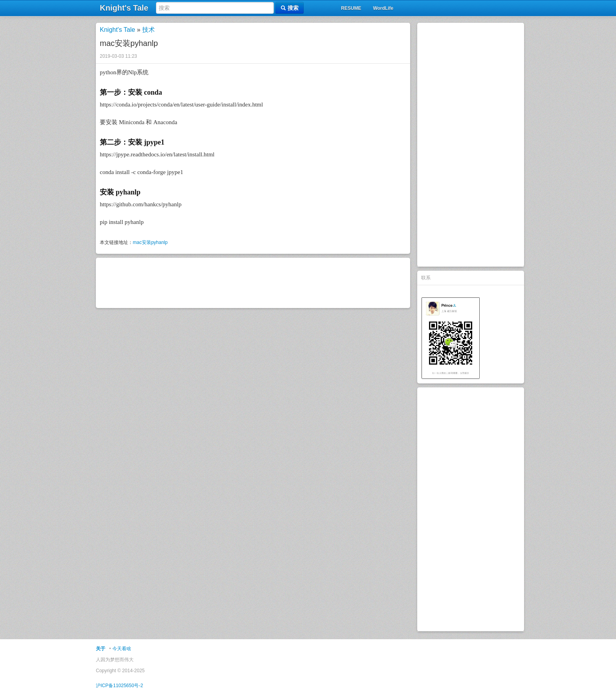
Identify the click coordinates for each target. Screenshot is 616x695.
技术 (148, 30)
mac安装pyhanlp (150, 242)
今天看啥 (122, 649)
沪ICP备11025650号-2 (119, 686)
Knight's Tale (117, 30)
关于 (101, 649)
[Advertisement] (471, 145)
